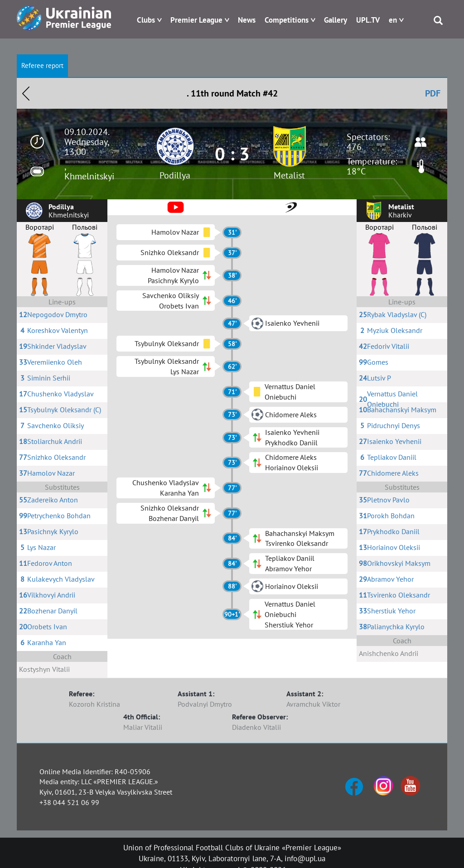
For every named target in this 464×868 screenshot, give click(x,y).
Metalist (289, 175)
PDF (433, 93)
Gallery (336, 20)
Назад (26, 93)
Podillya (175, 175)
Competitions (287, 20)
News (247, 20)
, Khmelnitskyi (89, 171)
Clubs (146, 20)
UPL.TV (368, 20)
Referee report (42, 65)
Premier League (196, 20)
